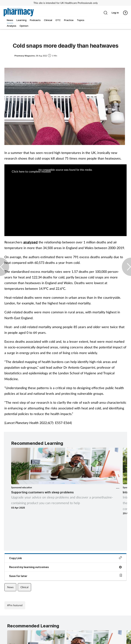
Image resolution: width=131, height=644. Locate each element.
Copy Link (65, 558)
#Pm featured (15, 605)
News (10, 587)
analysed (30, 242)
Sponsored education (22, 487)
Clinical (24, 587)
